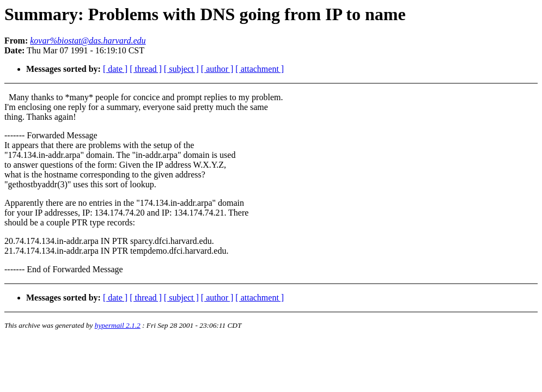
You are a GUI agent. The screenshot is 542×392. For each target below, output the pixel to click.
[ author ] (217, 69)
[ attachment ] (260, 69)
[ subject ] (181, 69)
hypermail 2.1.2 (118, 325)
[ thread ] (146, 69)
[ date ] (115, 69)
